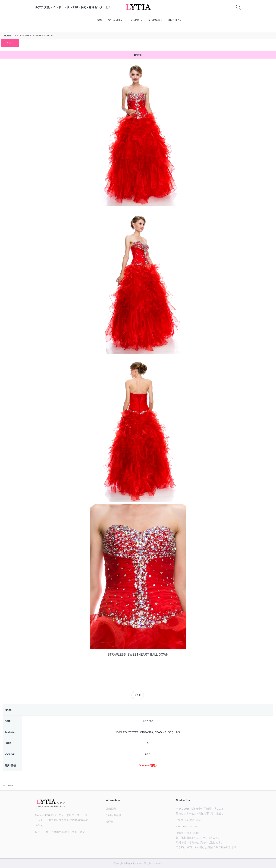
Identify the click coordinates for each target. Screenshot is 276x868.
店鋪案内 (111, 809)
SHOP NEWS (174, 20)
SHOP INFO (137, 20)
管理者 (109, 822)
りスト (10, 43)
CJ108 (8, 786)
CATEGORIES (115, 20)
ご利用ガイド (113, 815)
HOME (99, 20)
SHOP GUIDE (155, 20)
